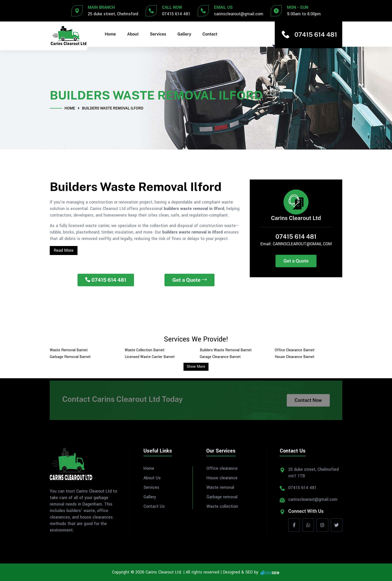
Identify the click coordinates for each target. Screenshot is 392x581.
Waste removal (220, 487)
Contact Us (154, 506)
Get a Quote (189, 280)
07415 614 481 (176, 14)
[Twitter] (337, 525)
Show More (196, 367)
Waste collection (222, 506)
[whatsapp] (308, 525)
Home (110, 34)
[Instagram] (322, 525)
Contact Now (308, 403)
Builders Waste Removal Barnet (226, 350)
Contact (210, 34)
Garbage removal (222, 497)
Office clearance (222, 468)
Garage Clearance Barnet (220, 357)
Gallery (184, 34)
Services (158, 34)
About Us (152, 478)
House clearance (222, 478)
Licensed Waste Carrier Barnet (150, 357)
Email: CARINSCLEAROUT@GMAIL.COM (296, 244)
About (133, 34)
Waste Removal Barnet (69, 350)
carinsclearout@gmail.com (239, 14)
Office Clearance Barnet (295, 350)
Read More (64, 250)
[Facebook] (294, 525)
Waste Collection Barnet (145, 350)
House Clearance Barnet (295, 357)
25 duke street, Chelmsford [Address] (113, 14)
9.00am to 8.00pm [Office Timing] (304, 14)
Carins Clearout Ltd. (164, 572)
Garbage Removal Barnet (70, 357)
